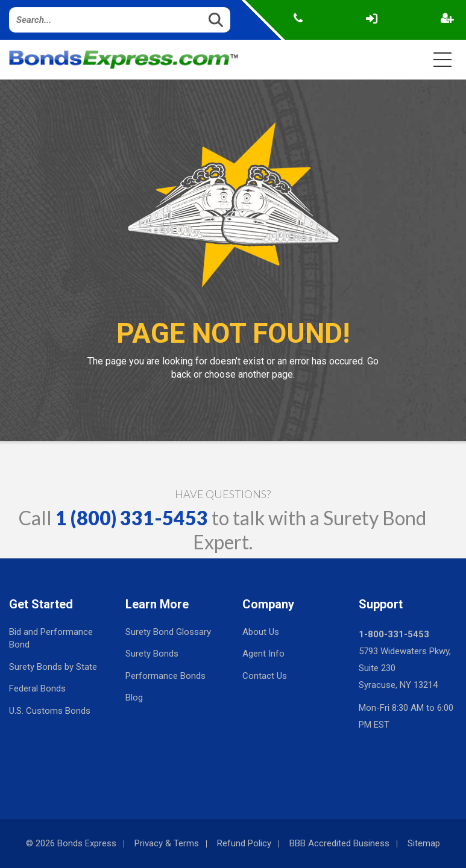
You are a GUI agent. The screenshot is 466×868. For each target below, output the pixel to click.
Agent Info (263, 654)
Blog (134, 698)
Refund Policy (244, 843)
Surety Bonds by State (53, 667)
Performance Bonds (165, 676)
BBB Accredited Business (339, 843)
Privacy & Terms (167, 843)
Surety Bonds (152, 654)
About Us (261, 632)
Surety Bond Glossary (168, 632)
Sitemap (424, 843)
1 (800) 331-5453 (132, 518)
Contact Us (265, 676)
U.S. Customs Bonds (50, 711)
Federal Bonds (37, 688)
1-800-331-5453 (394, 634)
